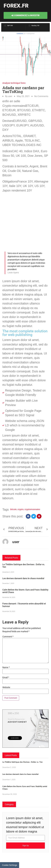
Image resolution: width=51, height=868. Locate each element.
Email (6, 677)
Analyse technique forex (14, 83)
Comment (8, 637)
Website (6, 687)
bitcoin (13, 509)
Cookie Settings (10, 865)
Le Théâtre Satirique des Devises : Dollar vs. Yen (22, 762)
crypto (21, 509)
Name (6, 667)
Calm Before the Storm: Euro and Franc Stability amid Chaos (25, 788)
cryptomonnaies (32, 509)
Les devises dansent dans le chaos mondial (23, 578)
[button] (28, 516)
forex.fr (16, 6)
